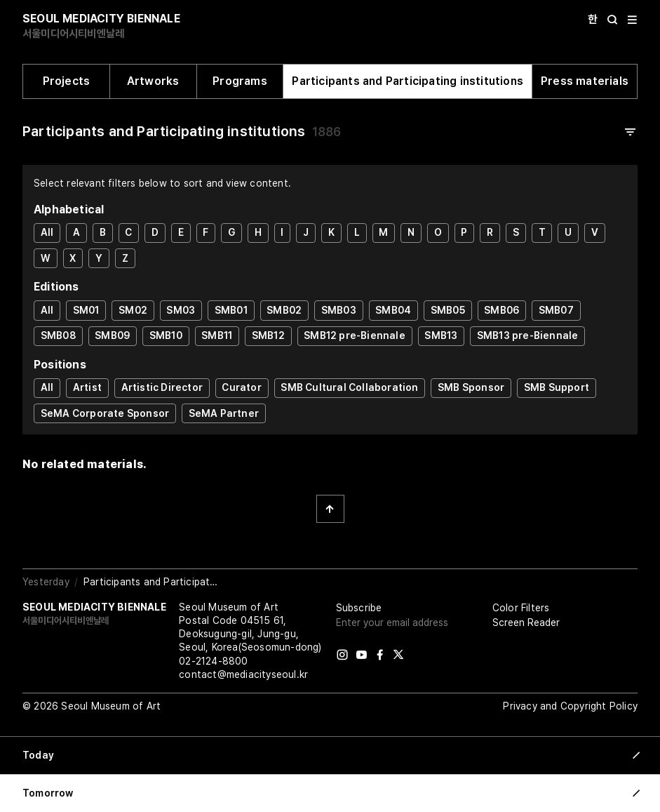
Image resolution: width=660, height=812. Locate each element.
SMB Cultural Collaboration (349, 387)
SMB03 (339, 310)
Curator (241, 387)
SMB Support (557, 387)
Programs (240, 81)
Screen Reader (526, 623)
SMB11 (217, 335)
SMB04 (393, 310)
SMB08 (58, 335)
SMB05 (448, 310)
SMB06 (501, 310)
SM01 (86, 310)
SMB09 (112, 335)
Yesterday (46, 582)
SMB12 (268, 335)
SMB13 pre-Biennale (528, 335)
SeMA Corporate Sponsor (105, 413)
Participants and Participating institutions (408, 81)
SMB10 (166, 335)
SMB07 (556, 310)
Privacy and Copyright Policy (570, 706)
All (47, 232)
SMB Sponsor (471, 387)
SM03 (181, 310)
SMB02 (284, 310)
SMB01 (231, 310)
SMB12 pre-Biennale (355, 335)
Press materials (585, 81)
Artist (87, 387)
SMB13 (441, 335)
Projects (67, 81)
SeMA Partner (224, 413)
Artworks (153, 81)
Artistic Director (162, 387)
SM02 (133, 310)
